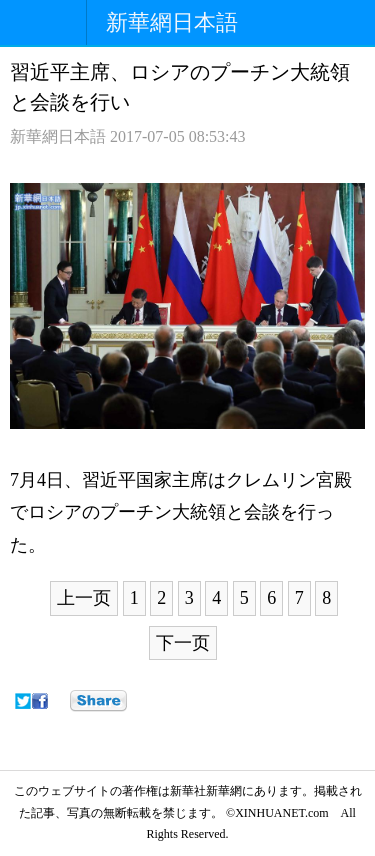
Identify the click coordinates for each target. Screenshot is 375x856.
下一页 (183, 643)
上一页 (84, 598)
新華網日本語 (172, 22)
